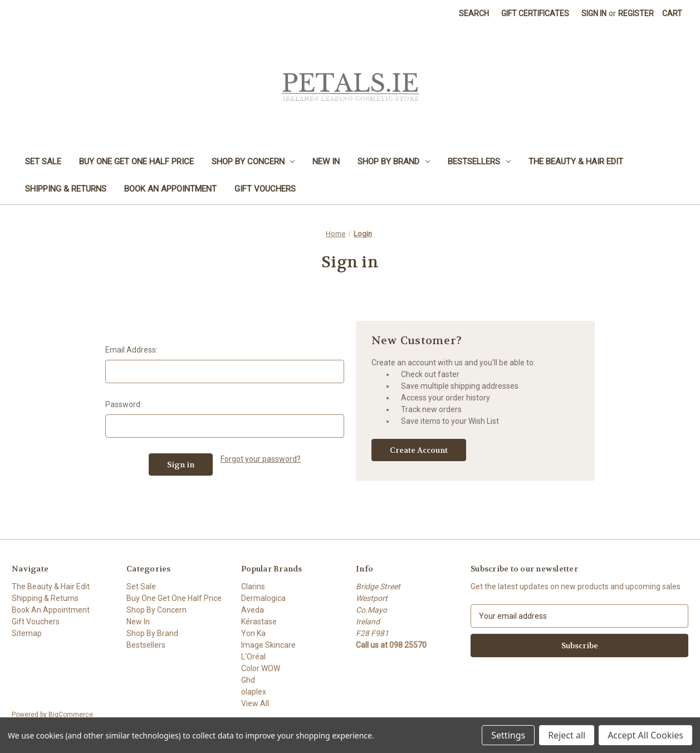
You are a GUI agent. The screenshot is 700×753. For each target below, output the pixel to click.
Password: (124, 404)
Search (474, 13)
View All (255, 703)
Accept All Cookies (645, 735)
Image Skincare (268, 645)
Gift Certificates (535, 13)
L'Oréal (253, 657)
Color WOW (261, 668)
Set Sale (43, 162)
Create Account (419, 450)
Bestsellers (479, 162)
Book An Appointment (170, 189)
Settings (508, 735)
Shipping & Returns (66, 189)
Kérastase (259, 622)
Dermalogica (263, 598)
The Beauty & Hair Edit (576, 162)
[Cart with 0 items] (672, 14)
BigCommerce (71, 715)
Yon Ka (253, 633)
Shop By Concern (253, 162)
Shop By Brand (394, 162)
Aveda (253, 610)
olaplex (254, 692)
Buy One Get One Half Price (136, 162)
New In (326, 162)
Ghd (248, 680)
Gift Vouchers (265, 189)
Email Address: (131, 350)
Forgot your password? (261, 459)
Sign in (594, 13)
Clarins (253, 586)
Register (636, 13)
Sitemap (27, 633)
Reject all (567, 735)
